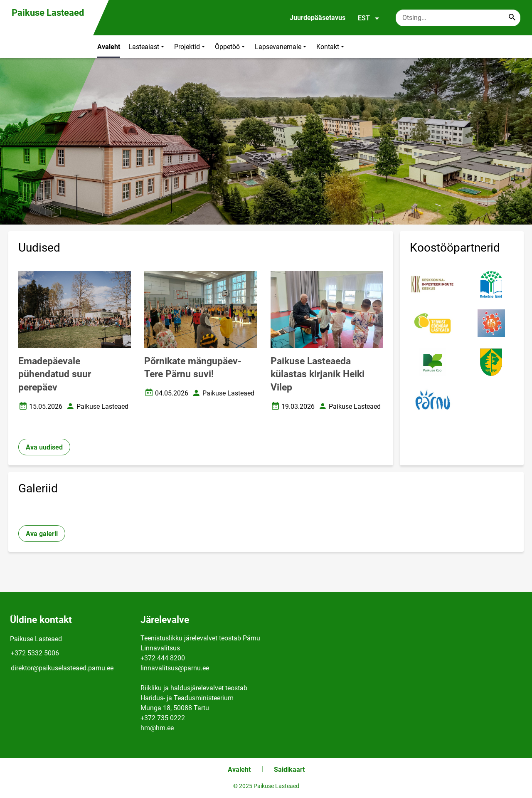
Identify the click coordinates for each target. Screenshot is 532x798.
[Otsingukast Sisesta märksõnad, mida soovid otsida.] (458, 18)
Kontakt (331, 47)
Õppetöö (231, 47)
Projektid (190, 47)
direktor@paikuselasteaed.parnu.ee (62, 668)
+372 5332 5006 (35, 653)
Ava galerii (42, 534)
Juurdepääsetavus (318, 18)
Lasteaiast (147, 47)
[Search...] (512, 18)
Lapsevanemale (281, 47)
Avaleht (109, 47)
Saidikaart (289, 770)
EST (369, 18)
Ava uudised (44, 447)
